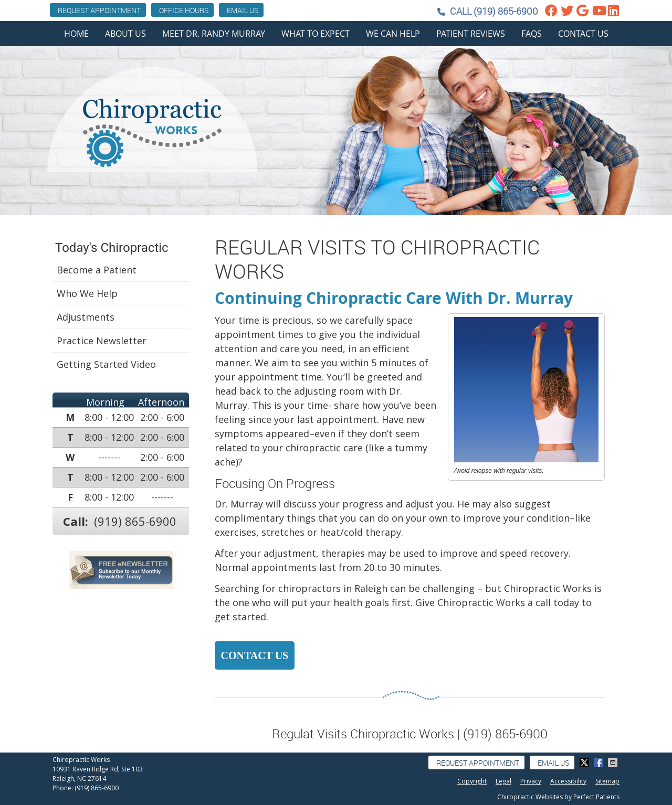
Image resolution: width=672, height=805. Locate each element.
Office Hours (184, 10)
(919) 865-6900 (506, 11)
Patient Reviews (471, 34)
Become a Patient (97, 270)
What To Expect (316, 34)
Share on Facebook (600, 762)
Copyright (472, 781)
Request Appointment (99, 10)
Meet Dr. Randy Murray (214, 34)
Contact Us (583, 34)
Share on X (585, 762)
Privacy (531, 781)
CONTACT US (255, 655)
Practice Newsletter (102, 341)
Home (76, 34)
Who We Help (87, 293)
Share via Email (614, 762)
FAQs (532, 34)
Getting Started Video (106, 364)
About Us (125, 34)
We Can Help (393, 34)
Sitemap (607, 781)
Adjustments (86, 317)
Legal (503, 781)
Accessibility (568, 781)
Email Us (243, 10)
